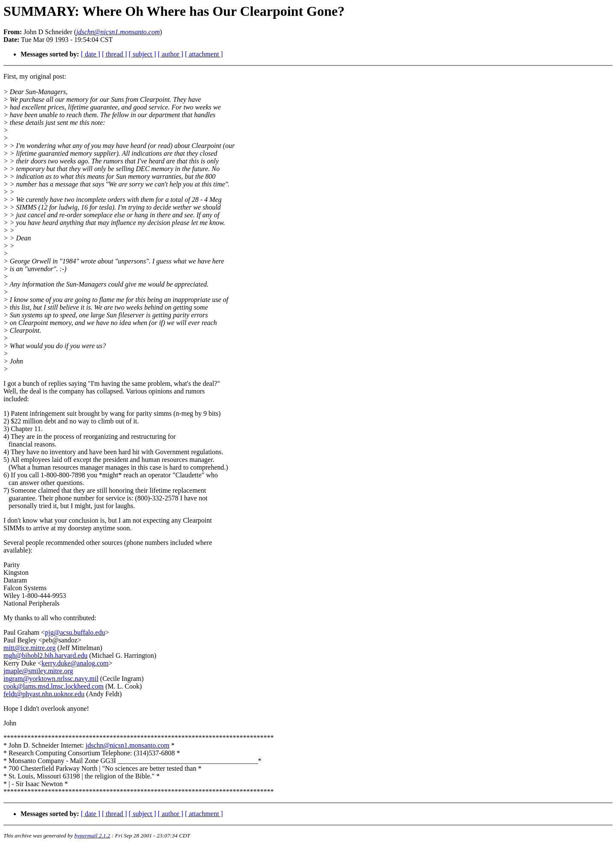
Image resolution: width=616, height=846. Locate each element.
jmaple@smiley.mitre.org (38, 671)
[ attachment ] (204, 54)
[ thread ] (114, 54)
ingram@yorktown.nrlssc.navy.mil (51, 679)
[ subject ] (142, 54)
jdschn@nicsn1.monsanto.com (127, 745)
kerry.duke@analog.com (75, 663)
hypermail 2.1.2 (92, 836)
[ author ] (171, 54)
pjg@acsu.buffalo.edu (75, 632)
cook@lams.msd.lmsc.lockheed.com (53, 686)
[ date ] (90, 54)
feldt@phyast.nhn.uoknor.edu (44, 694)
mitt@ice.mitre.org (30, 648)
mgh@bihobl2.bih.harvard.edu (45, 655)
